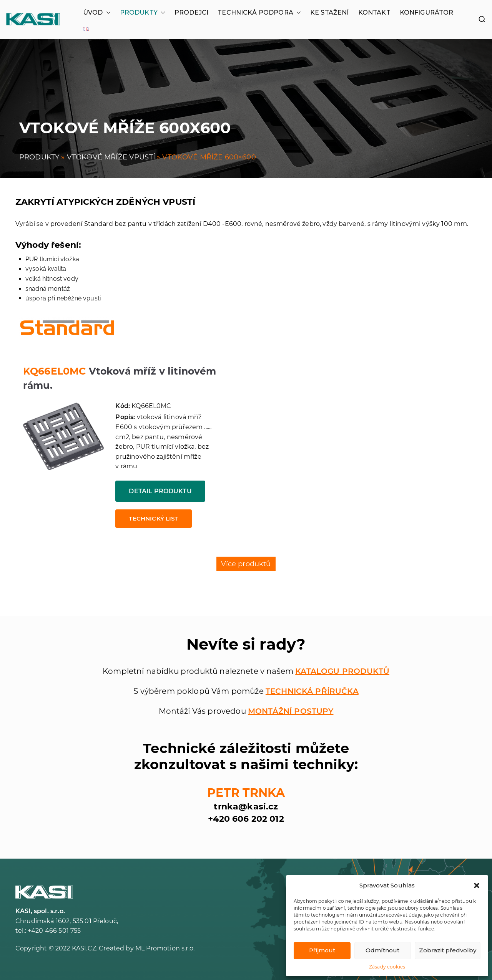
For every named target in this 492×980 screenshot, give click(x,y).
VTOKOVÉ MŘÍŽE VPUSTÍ (111, 157)
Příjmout (322, 950)
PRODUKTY (143, 13)
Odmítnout (382, 950)
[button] (477, 885)
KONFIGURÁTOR (427, 12)
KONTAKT (374, 12)
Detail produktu (160, 491)
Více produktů (246, 564)
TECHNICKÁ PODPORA (259, 13)
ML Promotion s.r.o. (165, 948)
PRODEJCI (191, 12)
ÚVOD (97, 13)
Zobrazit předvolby (448, 950)
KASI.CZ (84, 948)
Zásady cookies (387, 967)
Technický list (153, 518)
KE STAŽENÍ (330, 12)
